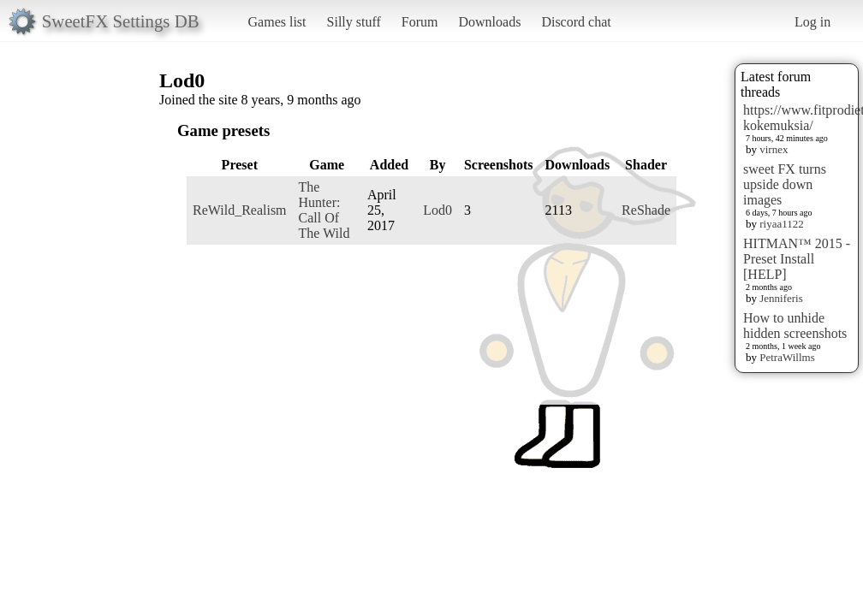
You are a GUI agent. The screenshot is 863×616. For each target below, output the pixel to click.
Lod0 (437, 210)
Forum (420, 22)
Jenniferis (781, 298)
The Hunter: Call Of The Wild (324, 210)
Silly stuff (354, 22)
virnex (774, 149)
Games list (277, 22)
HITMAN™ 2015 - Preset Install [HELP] (797, 259)
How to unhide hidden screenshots (795, 326)
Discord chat (576, 22)
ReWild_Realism (240, 210)
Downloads (489, 22)
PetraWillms (787, 357)
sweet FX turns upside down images (785, 184)
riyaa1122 (782, 224)
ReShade (646, 210)
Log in (812, 22)
